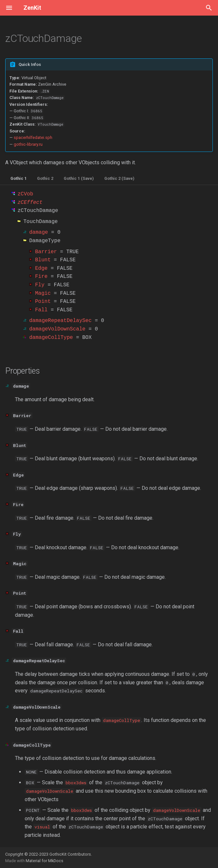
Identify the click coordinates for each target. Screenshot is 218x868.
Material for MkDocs (45, 861)
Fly (40, 285)
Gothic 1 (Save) (79, 178)
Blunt (43, 260)
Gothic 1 (19, 178)
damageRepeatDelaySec (60, 321)
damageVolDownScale (57, 329)
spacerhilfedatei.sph (33, 137)
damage (39, 232)
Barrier (46, 252)
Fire (41, 277)
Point (43, 302)
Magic (43, 293)
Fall (41, 310)
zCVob (25, 194)
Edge (41, 268)
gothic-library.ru (28, 144)
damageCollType (51, 338)
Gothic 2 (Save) (119, 178)
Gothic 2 (45, 178)
